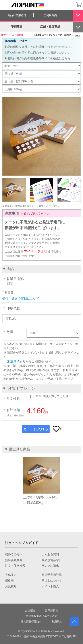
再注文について (52, 581)
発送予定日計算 (52, 575)
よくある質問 (50, 554)
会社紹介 (30, 610)
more (77, 35)
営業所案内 (52, 610)
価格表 (9, 581)
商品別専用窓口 (17, 15)
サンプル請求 (50, 566)
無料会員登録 (14, 560)
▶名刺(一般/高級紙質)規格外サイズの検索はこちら (37, 58)
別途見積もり (16, 361)
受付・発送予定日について (21, 298)
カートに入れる (36, 429)
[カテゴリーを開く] (5, 5)
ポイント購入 (50, 586)
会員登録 (70, 4)
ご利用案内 (50, 15)
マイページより (36, 251)
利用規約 (57, 622)
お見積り (11, 586)
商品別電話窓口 (52, 560)
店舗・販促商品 (50, 27)
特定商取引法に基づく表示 (42, 616)
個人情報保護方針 (31, 622)
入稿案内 (11, 575)
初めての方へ (14, 554)
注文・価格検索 (15, 566)
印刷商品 (17, 27)
